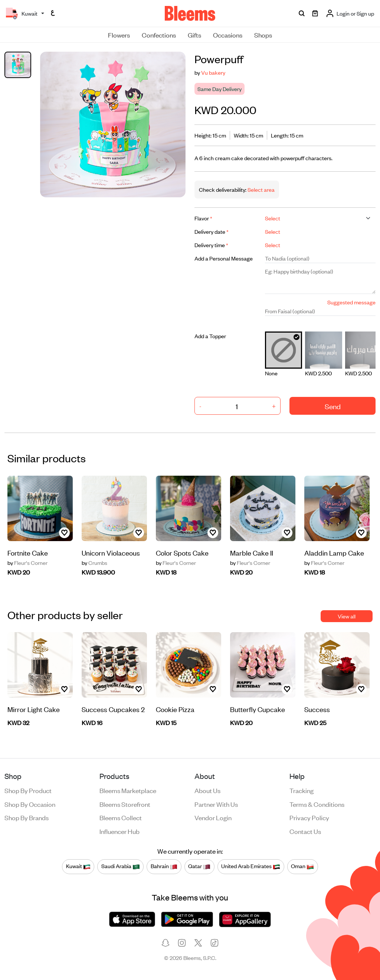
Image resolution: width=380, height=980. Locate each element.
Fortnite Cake (28, 552)
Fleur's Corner (27, 563)
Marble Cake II (252, 552)
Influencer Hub (119, 831)
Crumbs (94, 563)
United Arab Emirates (251, 866)
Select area (261, 189)
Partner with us (216, 804)
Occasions (228, 35)
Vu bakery (213, 72)
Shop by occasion (30, 804)
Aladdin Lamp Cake (334, 552)
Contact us (305, 831)
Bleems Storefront (125, 804)
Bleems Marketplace (128, 790)
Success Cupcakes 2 (113, 709)
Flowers (119, 35)
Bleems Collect (121, 817)
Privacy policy (309, 817)
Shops (263, 35)
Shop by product (28, 790)
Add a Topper (210, 336)
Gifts (194, 35)
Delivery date (212, 231)
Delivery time (211, 245)
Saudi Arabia (121, 866)
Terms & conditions (317, 804)
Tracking (302, 790)
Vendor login (213, 817)
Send (333, 406)
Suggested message (351, 302)
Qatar (199, 866)
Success (317, 709)
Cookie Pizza (175, 709)
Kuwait (78, 866)
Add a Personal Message (224, 258)
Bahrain (164, 866)
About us (207, 790)
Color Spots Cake (182, 552)
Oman (302, 866)
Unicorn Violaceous (111, 552)
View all (347, 616)
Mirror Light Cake (34, 709)
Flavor (203, 218)
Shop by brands (27, 817)
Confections (159, 35)
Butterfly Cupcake (258, 709)
